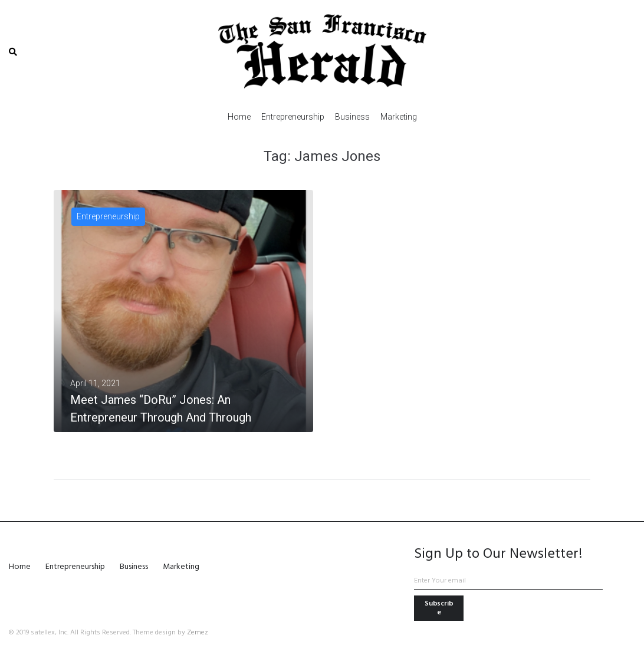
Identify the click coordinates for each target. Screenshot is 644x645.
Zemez (198, 633)
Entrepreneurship (108, 216)
